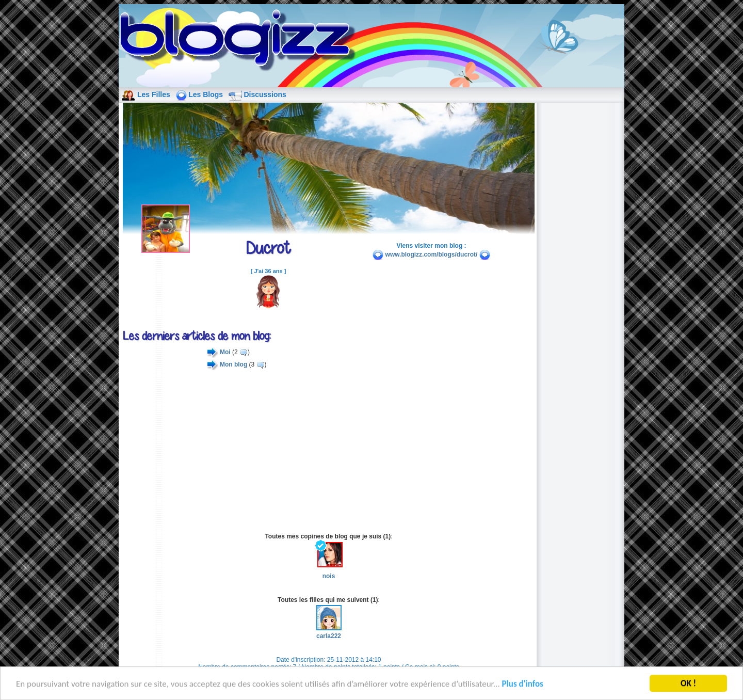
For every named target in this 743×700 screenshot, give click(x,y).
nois (329, 561)
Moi (225, 352)
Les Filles (154, 94)
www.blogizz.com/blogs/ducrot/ (432, 254)
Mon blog (233, 364)
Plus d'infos (523, 685)
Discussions (265, 94)
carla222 (329, 632)
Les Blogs (206, 94)
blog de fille (240, 41)
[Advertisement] (329, 451)
